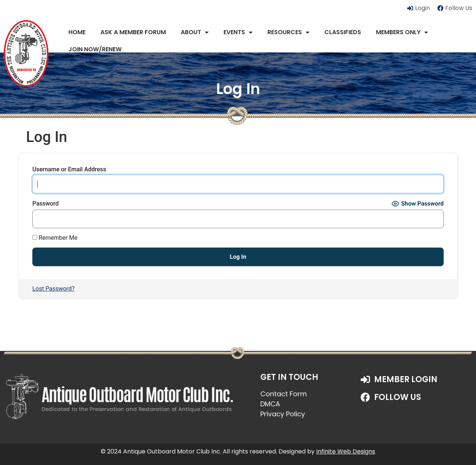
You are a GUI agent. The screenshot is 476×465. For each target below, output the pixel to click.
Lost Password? (53, 289)
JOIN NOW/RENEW (95, 49)
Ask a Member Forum (133, 32)
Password (46, 204)
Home (77, 32)
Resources (288, 32)
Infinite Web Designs (346, 451)
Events (238, 32)
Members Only (402, 32)
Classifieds (343, 32)
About (195, 32)
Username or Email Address (69, 169)
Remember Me (55, 238)
